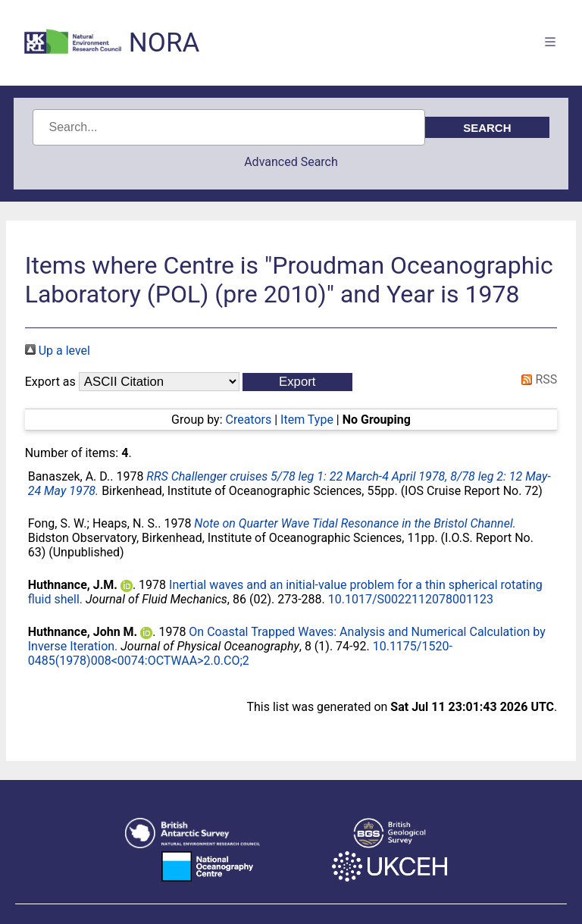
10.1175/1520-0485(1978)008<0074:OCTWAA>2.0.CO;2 (240, 653)
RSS (536, 379)
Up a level (58, 351)
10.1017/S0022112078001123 (411, 599)
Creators (248, 420)
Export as (50, 382)
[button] (297, 382)
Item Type (307, 420)
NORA (164, 43)
